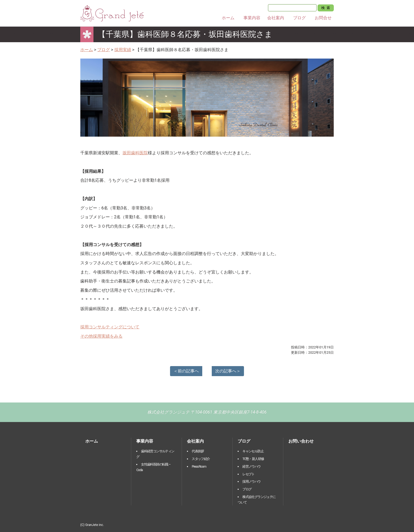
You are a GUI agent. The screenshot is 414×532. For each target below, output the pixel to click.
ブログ (299, 18)
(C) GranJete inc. (92, 525)
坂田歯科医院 (135, 153)
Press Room (199, 466)
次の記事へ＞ (228, 371)
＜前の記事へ (186, 371)
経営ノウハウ (251, 466)
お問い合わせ (301, 441)
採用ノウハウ (251, 481)
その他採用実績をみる (101, 336)
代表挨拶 (198, 451)
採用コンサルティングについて (110, 327)
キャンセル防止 (253, 451)
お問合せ (323, 18)
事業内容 (252, 18)
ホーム (228, 18)
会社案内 (276, 18)
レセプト (248, 474)
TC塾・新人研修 (253, 459)
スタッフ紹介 (201, 459)
